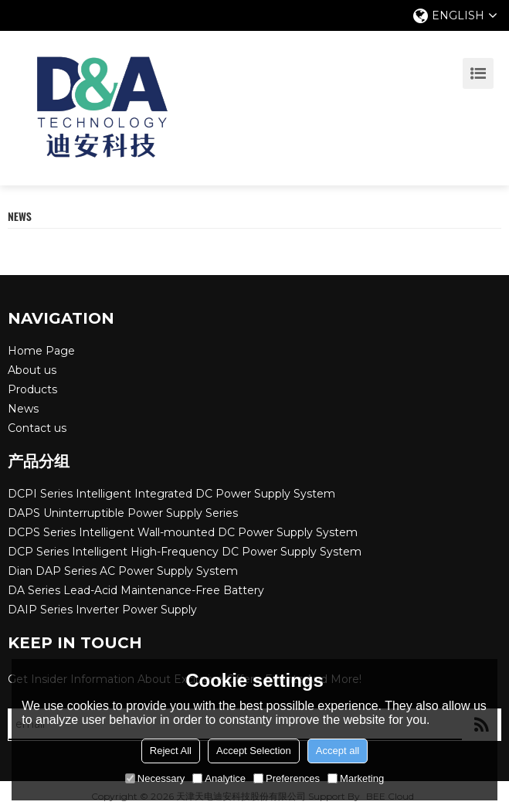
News (23, 409)
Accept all (338, 751)
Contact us (37, 428)
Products (32, 389)
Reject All (171, 751)
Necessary (155, 778)
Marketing (356, 778)
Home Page (41, 351)
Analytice (219, 778)
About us (32, 370)
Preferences (287, 778)
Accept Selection (254, 751)
